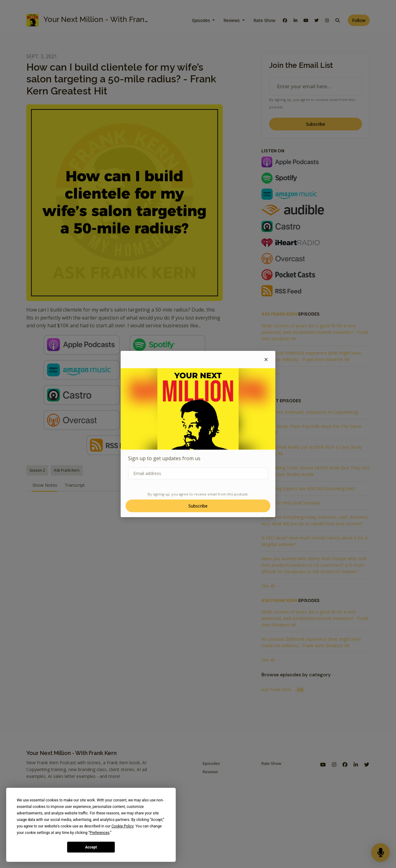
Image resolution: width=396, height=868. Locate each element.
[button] (266, 360)
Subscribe (198, 506)
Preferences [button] (100, 833)
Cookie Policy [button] (122, 826)
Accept (91, 847)
